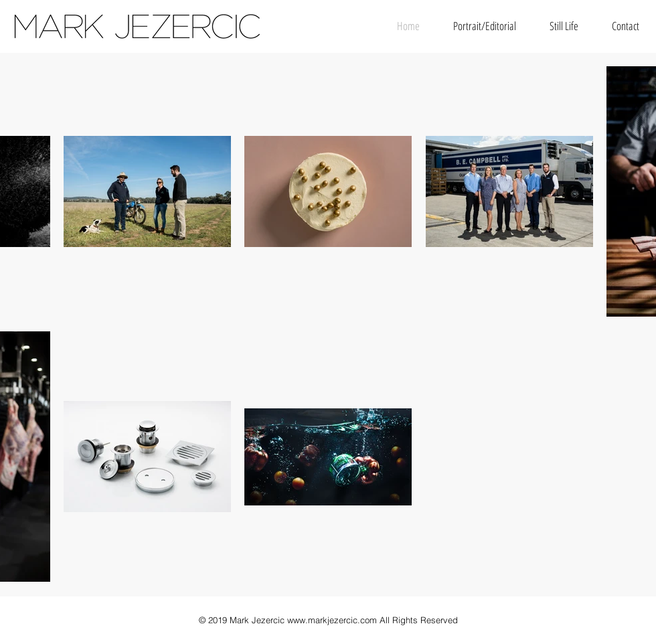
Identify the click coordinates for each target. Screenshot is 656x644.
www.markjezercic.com (332, 620)
